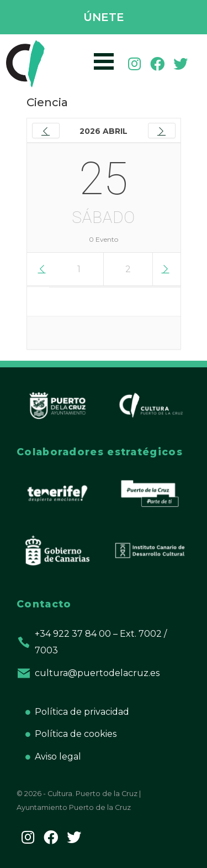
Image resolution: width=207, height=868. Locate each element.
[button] (104, 18)
